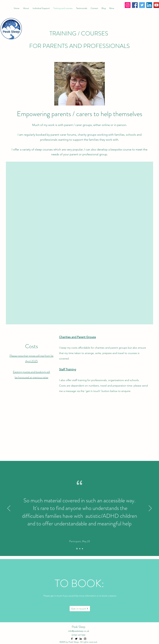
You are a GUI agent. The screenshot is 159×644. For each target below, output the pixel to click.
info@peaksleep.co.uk (79, 631)
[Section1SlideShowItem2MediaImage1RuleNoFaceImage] (80, 549)
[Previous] (9, 508)
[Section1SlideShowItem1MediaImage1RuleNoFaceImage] (77, 549)
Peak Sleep (79, 627)
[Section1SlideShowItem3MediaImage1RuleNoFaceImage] (82, 549)
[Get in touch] (80, 609)
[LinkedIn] (149, 5)
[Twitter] (142, 5)
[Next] (150, 508)
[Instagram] (128, 5)
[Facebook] (135, 5)
